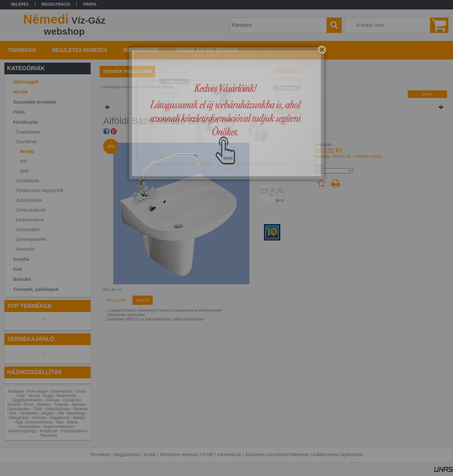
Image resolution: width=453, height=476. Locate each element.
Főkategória (110, 87)
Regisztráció (127, 454)
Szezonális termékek (35, 102)
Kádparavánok (30, 220)
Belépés (20, 4)
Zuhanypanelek (31, 239)
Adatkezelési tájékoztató (338, 454)
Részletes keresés (179, 454)
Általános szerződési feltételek (277, 454)
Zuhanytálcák (29, 200)
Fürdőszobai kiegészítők (40, 190)
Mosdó (27, 151)
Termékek (100, 454)
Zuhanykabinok (31, 210)
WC (24, 161)
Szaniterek (152, 87)
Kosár (150, 454)
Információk (229, 454)
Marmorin (25, 249)
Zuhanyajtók (28, 229)
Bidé (25, 171)
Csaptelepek (28, 132)
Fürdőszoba (131, 87)
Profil (208, 454)
